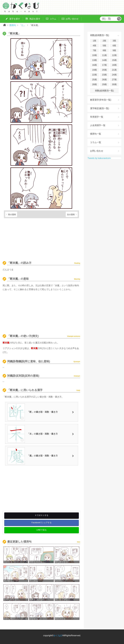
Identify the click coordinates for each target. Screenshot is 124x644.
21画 (114, 70)
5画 (104, 46)
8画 (104, 50)
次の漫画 (71, 214)
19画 (94, 70)
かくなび (58, 635)
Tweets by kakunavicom (99, 158)
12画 (114, 55)
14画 (104, 60)
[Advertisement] (41, 239)
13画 (94, 60)
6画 (114, 46)
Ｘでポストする (42, 515)
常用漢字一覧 (97, 117)
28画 (94, 84)
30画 (114, 84)
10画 (94, 55)
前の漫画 (12, 214)
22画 (94, 75)
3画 (114, 41)
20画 (104, 70)
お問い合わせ (97, 151)
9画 (114, 50)
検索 (119, 19)
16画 (94, 65)
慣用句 (13, 25)
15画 (114, 60)
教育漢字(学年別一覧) (101, 100)
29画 (104, 84)
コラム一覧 (96, 142)
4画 (94, 46)
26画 (104, 80)
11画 (104, 55)
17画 (104, 65)
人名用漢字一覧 (98, 125)
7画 (94, 50)
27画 (114, 80)
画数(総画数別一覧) (104, 91)
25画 (94, 80)
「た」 (23, 25)
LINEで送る (42, 530)
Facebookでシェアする (42, 523)
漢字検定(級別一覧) (100, 108)
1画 (94, 41)
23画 (104, 75)
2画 (104, 41)
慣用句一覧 (96, 134)
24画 (114, 75)
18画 (114, 65)
